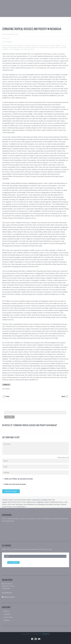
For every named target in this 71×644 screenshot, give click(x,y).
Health (29, 500)
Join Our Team (8, 617)
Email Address (9, 410)
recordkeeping (44, 48)
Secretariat (54, 48)
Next (65, 396)
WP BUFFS (46, 634)
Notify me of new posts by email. (15, 484)
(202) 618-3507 (8, 593)
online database (32, 48)
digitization (35, 46)
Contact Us (7, 614)
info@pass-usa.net (9, 597)
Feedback (7, 620)
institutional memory (53, 46)
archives (5, 46)
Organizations (36, 500)
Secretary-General (60, 504)
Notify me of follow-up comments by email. (19, 479)
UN (21, 49)
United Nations (29, 49)
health (42, 46)
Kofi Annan (12, 48)
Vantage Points (47, 500)
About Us (6, 611)
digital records (25, 46)
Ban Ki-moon (14, 46)
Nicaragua (21, 48)
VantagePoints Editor (10, 34)
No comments (7, 42)
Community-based (20, 500)
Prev (6, 396)
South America (14, 49)
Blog (11, 500)
